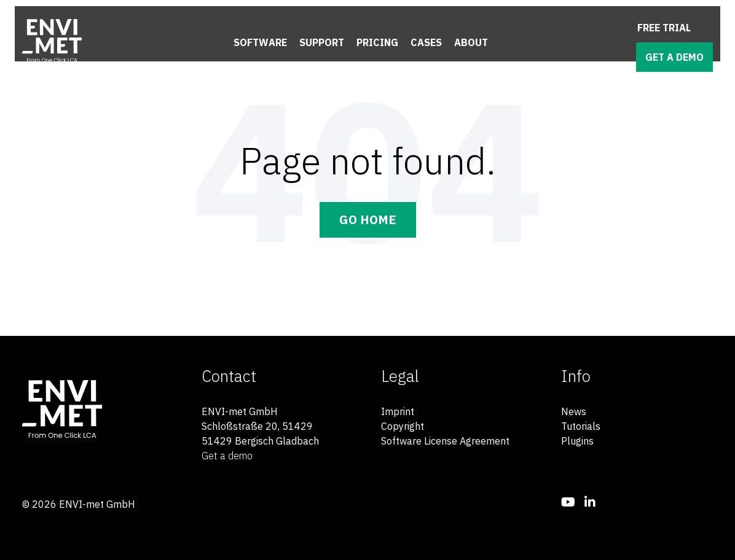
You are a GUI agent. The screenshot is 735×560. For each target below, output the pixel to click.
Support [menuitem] (322, 42)
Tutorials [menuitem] (581, 426)
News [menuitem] (574, 411)
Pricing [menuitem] (377, 42)
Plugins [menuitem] (577, 441)
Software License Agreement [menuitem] (445, 441)
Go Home (368, 220)
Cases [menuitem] (426, 42)
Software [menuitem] (260, 42)
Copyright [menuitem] (403, 426)
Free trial (664, 28)
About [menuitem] (471, 42)
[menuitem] (568, 502)
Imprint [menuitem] (398, 411)
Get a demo (674, 57)
